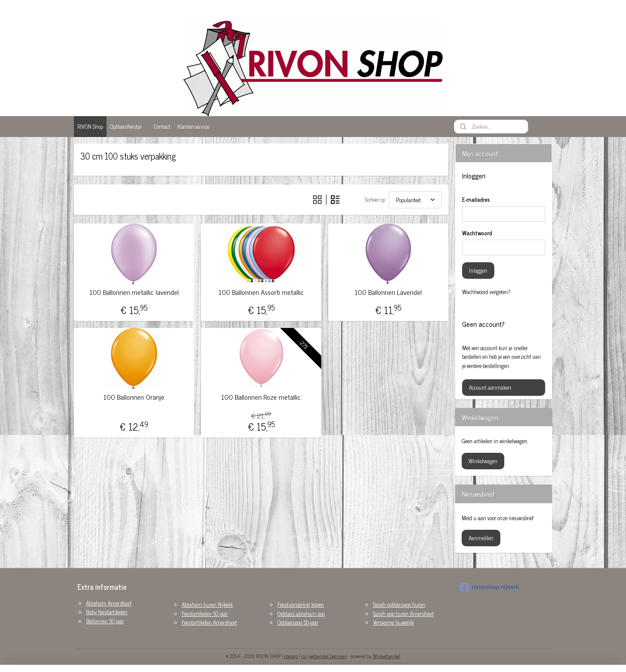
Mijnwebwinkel (387, 656)
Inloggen (478, 270)
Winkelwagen (483, 461)
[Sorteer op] (415, 200)
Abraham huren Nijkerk (207, 604)
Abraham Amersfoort (109, 603)
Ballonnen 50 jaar (105, 621)
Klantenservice (193, 126)
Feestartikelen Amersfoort (209, 622)
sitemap (291, 656)
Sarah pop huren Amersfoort (403, 613)
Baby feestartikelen (107, 612)
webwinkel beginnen (328, 656)
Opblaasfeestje (126, 126)
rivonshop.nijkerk (489, 587)
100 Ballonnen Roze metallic (261, 397)
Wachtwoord (477, 233)
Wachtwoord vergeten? (486, 292)
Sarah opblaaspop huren (399, 604)
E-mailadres (476, 200)
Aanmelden (481, 538)
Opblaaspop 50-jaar (298, 622)
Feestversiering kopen (301, 604)
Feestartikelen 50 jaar (205, 613)
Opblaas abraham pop (301, 613)
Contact (162, 126)
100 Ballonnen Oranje (134, 397)
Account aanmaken (490, 387)
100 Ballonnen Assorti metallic (261, 292)
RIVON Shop (90, 126)
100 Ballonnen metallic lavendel (134, 292)
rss (304, 656)
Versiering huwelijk (393, 622)
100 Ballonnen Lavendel (388, 292)
